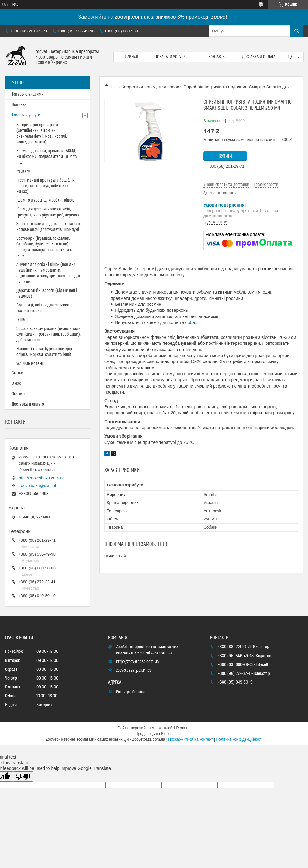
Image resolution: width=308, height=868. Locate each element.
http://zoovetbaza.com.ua (42, 478)
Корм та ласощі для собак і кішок (45, 200)
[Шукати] (297, 31)
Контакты (217, 57)
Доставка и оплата (259, 57)
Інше (20, 320)
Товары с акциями (28, 94)
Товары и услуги (171, 57)
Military (23, 171)
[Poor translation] (23, 777)
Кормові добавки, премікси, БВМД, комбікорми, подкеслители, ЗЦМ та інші (47, 157)
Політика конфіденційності (239, 739)
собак (191, 322)
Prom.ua (183, 728)
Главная (131, 57)
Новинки (19, 105)
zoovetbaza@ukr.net (38, 486)
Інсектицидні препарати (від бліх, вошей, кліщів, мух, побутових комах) (46, 186)
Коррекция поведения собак (150, 87)
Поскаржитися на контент (190, 739)
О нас (16, 384)
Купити (225, 156)
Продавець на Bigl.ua (154, 734)
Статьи (17, 373)
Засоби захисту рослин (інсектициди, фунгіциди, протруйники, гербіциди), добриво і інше (49, 334)
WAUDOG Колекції (31, 364)
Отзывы (18, 394)
